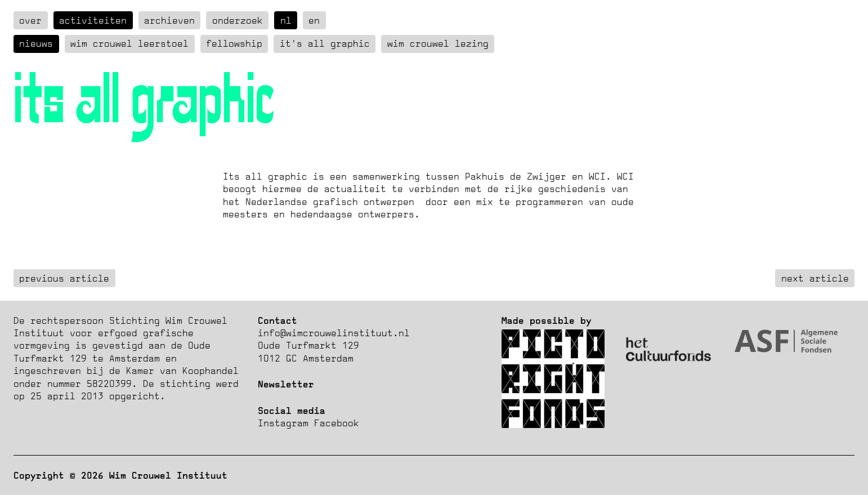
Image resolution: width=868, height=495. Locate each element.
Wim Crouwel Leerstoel (129, 43)
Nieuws (36, 43)
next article (815, 278)
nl (286, 20)
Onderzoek (238, 20)
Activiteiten (93, 20)
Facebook (337, 423)
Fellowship (234, 43)
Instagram (283, 423)
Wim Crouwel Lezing (438, 43)
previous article (64, 278)
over (30, 20)
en (314, 20)
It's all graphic (325, 43)
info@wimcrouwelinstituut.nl (334, 333)
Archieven (169, 20)
